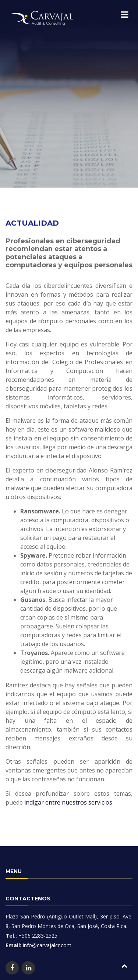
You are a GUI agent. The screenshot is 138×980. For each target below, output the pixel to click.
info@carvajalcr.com (46, 945)
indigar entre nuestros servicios (68, 812)
